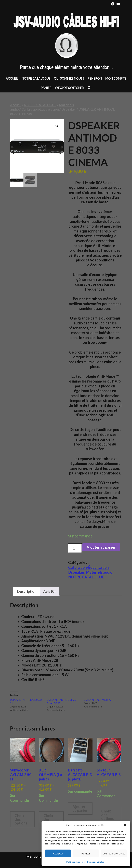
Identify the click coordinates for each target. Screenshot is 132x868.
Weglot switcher (69, 88)
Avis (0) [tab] (49, 591)
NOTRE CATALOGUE (36, 78)
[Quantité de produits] (75, 548)
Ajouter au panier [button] (80, 808)
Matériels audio (99, 572)
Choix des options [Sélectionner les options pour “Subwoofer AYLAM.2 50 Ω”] (21, 819)
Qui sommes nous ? (69, 78)
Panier (46, 88)
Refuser (86, 853)
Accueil (12, 78)
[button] (125, 825)
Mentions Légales (96, 862)
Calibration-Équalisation (40, 109)
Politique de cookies (76, 862)
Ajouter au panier (101, 547)
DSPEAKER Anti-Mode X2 (98, 700)
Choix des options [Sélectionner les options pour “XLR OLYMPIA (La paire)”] (50, 819)
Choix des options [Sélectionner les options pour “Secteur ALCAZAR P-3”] (108, 815)
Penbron (95, 78)
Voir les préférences (114, 853)
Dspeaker (69, 109)
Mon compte (116, 78)
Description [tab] (27, 591)
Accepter (58, 853)
